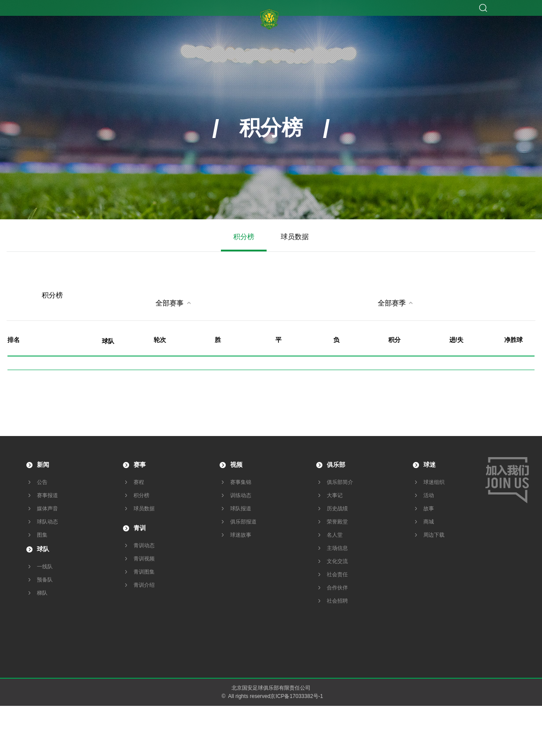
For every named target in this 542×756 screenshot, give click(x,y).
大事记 (335, 495)
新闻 (43, 465)
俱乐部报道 (243, 522)
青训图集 (144, 572)
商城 (429, 522)
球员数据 (295, 237)
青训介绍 (144, 585)
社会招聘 (337, 601)
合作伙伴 (337, 588)
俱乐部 (336, 465)
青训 (140, 528)
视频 (236, 465)
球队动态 (47, 522)
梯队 (42, 593)
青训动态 (144, 545)
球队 (43, 549)
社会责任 (337, 574)
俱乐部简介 (340, 482)
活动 (429, 495)
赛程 (139, 482)
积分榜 (244, 237)
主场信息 (337, 548)
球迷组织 (434, 482)
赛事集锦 (241, 482)
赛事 (140, 465)
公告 (42, 482)
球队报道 (241, 509)
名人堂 (335, 535)
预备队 (45, 580)
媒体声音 (47, 509)
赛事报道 (47, 495)
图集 (42, 535)
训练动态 (241, 495)
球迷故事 (241, 535)
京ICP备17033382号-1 (296, 696)
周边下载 (434, 535)
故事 (429, 509)
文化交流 (337, 561)
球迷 (430, 465)
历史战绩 (337, 509)
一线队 (45, 567)
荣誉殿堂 (337, 522)
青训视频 (144, 559)
